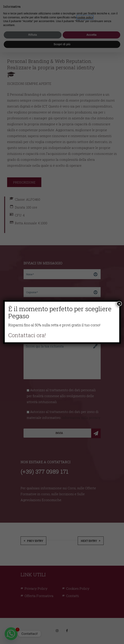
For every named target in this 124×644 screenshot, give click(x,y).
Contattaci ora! (27, 335)
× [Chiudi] (119, 304)
